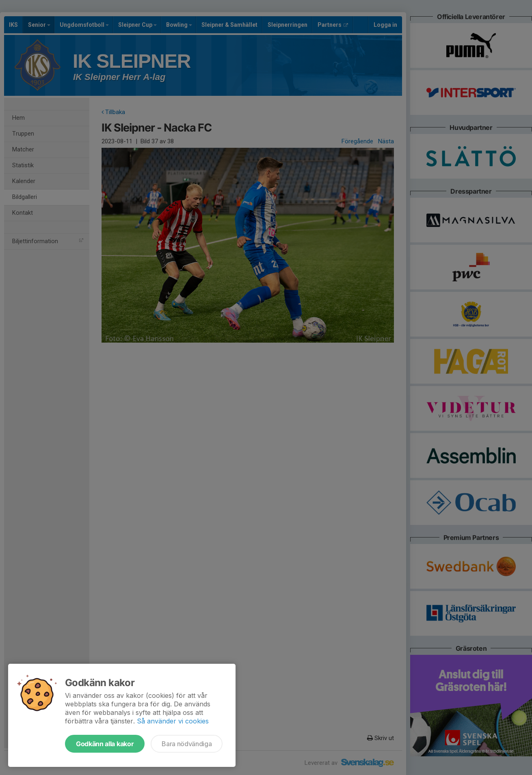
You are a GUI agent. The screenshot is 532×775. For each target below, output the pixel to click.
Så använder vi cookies (173, 721)
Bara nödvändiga (187, 744)
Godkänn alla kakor (105, 744)
